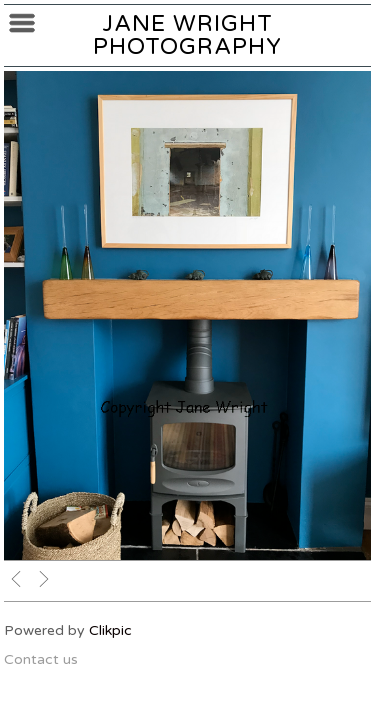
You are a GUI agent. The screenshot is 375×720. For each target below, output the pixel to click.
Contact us (41, 659)
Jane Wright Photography (187, 35)
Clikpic (110, 630)
